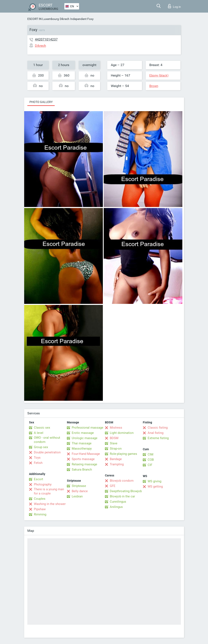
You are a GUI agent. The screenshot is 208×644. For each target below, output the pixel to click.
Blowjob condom (122, 481)
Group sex (41, 447)
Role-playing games (123, 454)
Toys (37, 458)
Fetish (38, 463)
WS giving (154, 481)
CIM (150, 454)
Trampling (117, 464)
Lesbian (77, 496)
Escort (38, 479)
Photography (43, 484)
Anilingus (116, 507)
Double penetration (47, 452)
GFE (113, 486)
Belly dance (80, 491)
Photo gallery (41, 102)
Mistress (116, 428)
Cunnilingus (118, 502)
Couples (40, 499)
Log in (174, 6)
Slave (114, 443)
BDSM (114, 438)
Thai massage (82, 443)
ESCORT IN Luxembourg (43, 19)
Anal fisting (156, 433)
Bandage (116, 459)
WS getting (155, 487)
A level (39, 433)
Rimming (40, 514)
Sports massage (83, 459)
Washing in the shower (50, 504)
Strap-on (116, 449)
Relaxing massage (84, 464)
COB (151, 460)
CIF (150, 465)
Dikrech (65, 19)
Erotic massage (83, 433)
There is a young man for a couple (49, 491)
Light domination (122, 433)
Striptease (79, 486)
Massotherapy (82, 449)
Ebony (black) (159, 75)
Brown (154, 86)
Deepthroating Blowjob (126, 491)
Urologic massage (85, 438)
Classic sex (42, 428)
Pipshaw (40, 509)
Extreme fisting (158, 438)
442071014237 (46, 39)
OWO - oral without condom (47, 440)
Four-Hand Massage (86, 454)
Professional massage (87, 428)
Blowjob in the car (122, 496)
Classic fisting (158, 428)
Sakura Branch (82, 470)
